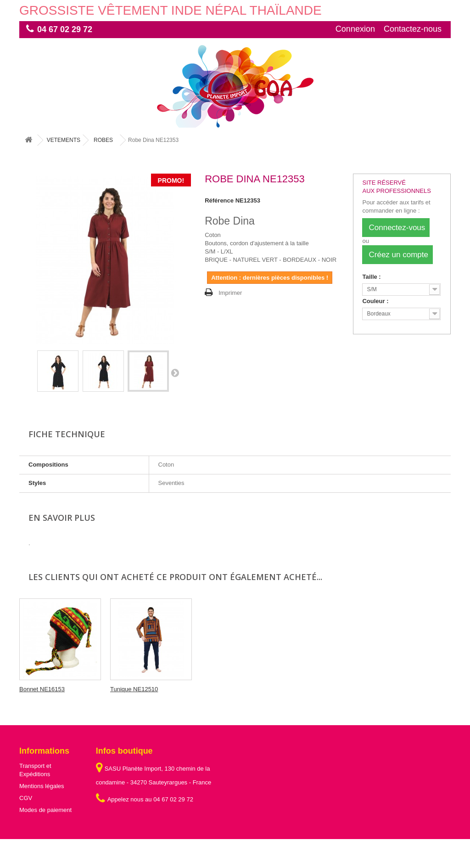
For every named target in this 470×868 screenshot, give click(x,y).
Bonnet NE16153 (133, 689)
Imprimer (230, 293)
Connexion (355, 29)
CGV (26, 798)
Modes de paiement (45, 810)
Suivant (175, 372)
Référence (219, 200)
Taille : (372, 277)
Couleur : (376, 301)
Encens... (32, 689)
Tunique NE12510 (225, 689)
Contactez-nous (413, 29)
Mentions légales (42, 786)
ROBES (103, 140)
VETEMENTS (64, 140)
